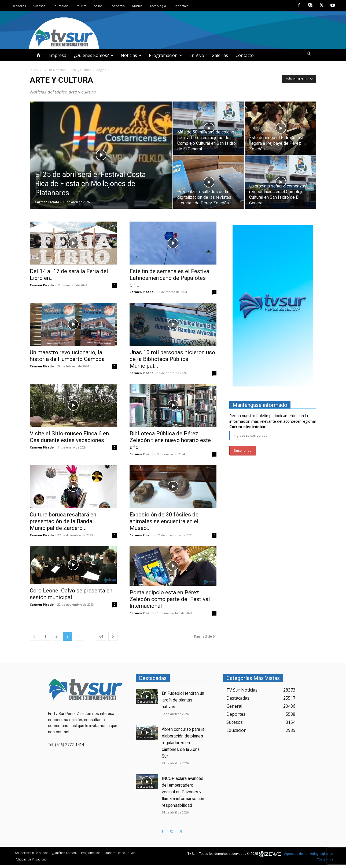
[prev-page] (34, 636)
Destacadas (145, 701)
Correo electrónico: (248, 427)
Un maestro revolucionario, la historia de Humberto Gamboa (67, 356)
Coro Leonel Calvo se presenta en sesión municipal (71, 594)
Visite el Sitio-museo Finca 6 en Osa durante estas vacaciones (69, 437)
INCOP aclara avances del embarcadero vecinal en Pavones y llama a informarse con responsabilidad (183, 792)
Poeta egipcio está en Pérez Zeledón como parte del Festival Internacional (170, 599)
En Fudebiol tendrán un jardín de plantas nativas (183, 700)
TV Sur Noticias (54, 70)
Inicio (34, 70)
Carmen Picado (47, 202)
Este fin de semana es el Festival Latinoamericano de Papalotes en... (170, 278)
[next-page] (113, 636)
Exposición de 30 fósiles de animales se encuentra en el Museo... (164, 521)
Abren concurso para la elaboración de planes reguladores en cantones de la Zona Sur (183, 743)
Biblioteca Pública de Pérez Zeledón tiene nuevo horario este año (170, 440)
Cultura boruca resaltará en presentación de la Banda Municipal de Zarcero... (63, 521)
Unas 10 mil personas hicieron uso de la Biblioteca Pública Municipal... (172, 359)
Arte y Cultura (81, 70)
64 (101, 636)
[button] (309, 54)
